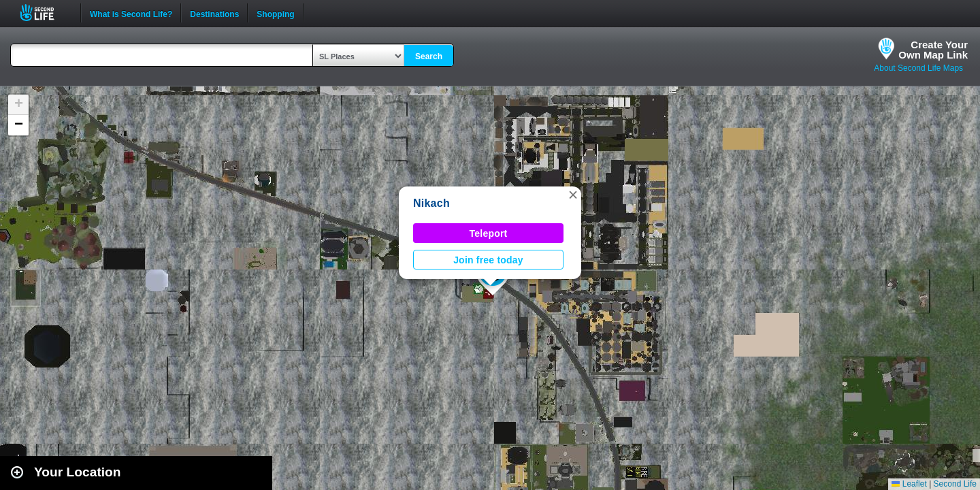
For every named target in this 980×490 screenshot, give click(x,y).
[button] (573, 195)
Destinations (214, 13)
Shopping (275, 13)
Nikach (431, 203)
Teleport (489, 233)
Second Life (45, 13)
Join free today (488, 260)
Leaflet (909, 484)
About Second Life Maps (918, 68)
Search (429, 56)
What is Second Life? (131, 13)
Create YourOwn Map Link (933, 50)
